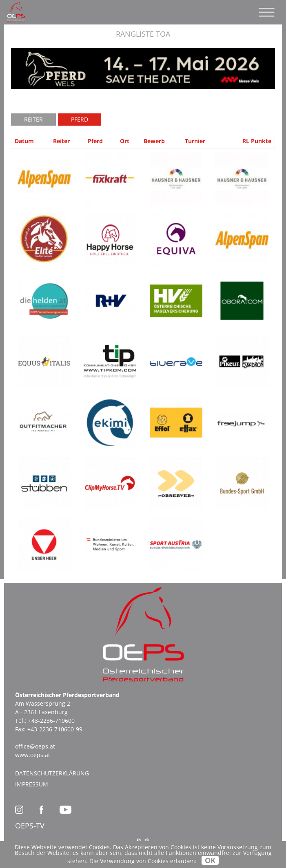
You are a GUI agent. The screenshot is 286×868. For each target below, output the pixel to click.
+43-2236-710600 (51, 721)
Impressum (32, 784)
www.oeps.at (33, 755)
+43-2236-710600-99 (55, 729)
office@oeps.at (35, 746)
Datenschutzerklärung (52, 773)
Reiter (33, 119)
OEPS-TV (30, 826)
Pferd (80, 119)
